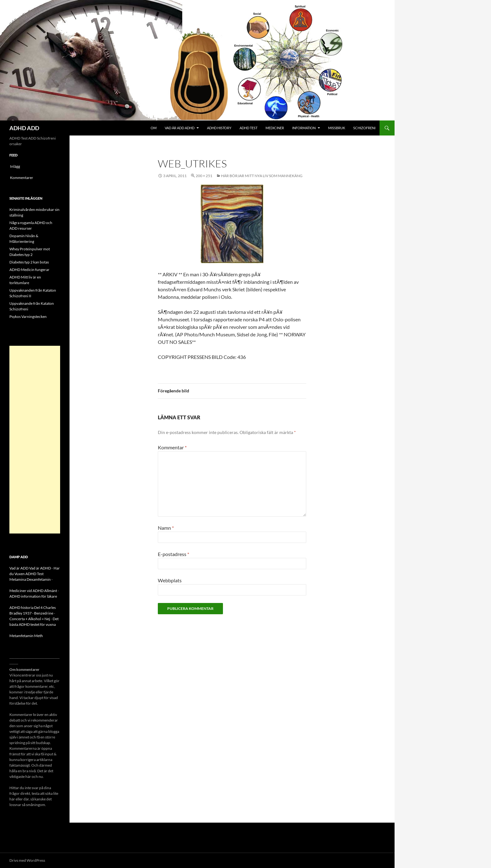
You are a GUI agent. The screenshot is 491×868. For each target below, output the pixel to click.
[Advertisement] (35, 440)
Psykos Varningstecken (28, 317)
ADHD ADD (24, 128)
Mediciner (275, 128)
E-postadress (173, 554)
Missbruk (337, 128)
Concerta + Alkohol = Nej (30, 619)
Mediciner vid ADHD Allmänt (33, 591)
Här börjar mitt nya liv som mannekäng (262, 176)
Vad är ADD (19, 568)
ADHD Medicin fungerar (29, 270)
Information (304, 128)
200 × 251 (204, 176)
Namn (166, 528)
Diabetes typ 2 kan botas (29, 262)
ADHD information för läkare (33, 596)
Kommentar (172, 447)
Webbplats (170, 580)
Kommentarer (22, 178)
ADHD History (219, 128)
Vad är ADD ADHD (180, 128)
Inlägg (15, 166)
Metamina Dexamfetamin (30, 579)
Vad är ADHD (40, 568)
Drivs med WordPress (27, 860)
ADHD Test (248, 128)
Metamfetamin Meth (26, 636)
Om (154, 128)
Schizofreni (364, 128)
